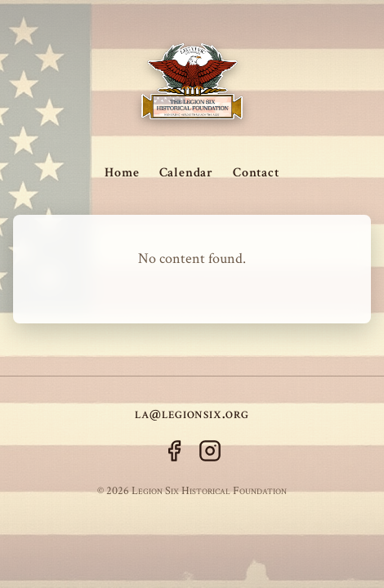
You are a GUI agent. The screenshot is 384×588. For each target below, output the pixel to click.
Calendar (186, 173)
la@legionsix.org (192, 414)
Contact (256, 173)
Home (122, 173)
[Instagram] (210, 454)
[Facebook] (174, 454)
